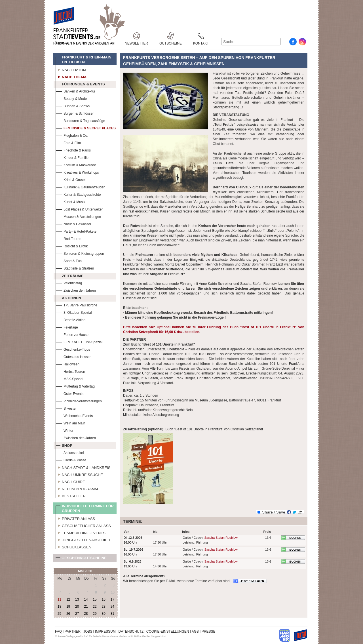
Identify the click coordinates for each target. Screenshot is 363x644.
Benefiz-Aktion (70, 319)
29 (95, 614)
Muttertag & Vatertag (75, 386)
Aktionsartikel (70, 452)
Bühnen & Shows (73, 105)
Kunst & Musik (70, 201)
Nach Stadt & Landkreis (83, 467)
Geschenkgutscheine (81, 559)
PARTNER (73, 632)
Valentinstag (69, 282)
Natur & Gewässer (73, 223)
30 (103, 614)
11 (59, 599)
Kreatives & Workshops (77, 172)
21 (86, 607)
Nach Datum (71, 69)
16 (103, 599)
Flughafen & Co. (72, 135)
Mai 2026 (85, 571)
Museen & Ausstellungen (78, 216)
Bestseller (71, 495)
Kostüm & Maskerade (76, 164)
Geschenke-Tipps (73, 349)
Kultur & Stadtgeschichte (78, 194)
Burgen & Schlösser (75, 113)
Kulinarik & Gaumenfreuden (80, 187)
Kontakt (201, 36)
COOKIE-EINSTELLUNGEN (168, 632)
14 (86, 599)
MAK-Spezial (69, 378)
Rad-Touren (68, 238)
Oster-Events (69, 393)
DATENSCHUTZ (131, 632)
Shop (64, 445)
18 (59, 607)
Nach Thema (71, 76)
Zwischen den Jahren (76, 290)
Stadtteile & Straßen (75, 268)
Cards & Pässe (71, 459)
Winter (65, 430)
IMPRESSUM (105, 632)
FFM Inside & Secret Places (86, 128)
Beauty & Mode (71, 98)
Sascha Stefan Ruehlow (221, 538)
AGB (195, 632)
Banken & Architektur (75, 91)
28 (86, 614)
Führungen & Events (80, 83)
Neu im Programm (77, 488)
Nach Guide (70, 481)
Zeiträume (69, 275)
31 (112, 614)
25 (59, 614)
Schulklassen (73, 546)
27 (77, 614)
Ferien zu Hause (72, 334)
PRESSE (209, 632)
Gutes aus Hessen (74, 356)
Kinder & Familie (72, 157)
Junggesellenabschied (83, 539)
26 (68, 614)
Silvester (66, 408)
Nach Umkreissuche (79, 474)
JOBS (88, 632)
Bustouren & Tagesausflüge (80, 120)
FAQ (58, 632)
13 (77, 599)
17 (112, 599)
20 (77, 607)
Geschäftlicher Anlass (83, 525)
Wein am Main (70, 423)
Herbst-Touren (70, 371)
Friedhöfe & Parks (73, 150)
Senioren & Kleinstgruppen (80, 253)
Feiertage (67, 327)
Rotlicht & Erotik (72, 246)
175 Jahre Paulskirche (76, 305)
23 (103, 607)
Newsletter (136, 36)
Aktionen (68, 297)
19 (68, 607)
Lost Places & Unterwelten (80, 209)
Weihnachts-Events (74, 415)
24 (112, 607)
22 (95, 607)
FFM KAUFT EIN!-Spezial (79, 341)
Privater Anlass (75, 518)
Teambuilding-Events (81, 532)
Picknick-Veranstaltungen (79, 400)
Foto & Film (68, 142)
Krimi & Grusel (70, 179)
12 (68, 599)
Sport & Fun (69, 260)
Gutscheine (171, 36)
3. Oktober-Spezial (74, 312)
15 (95, 599)
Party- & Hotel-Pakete (76, 231)
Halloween (67, 364)
